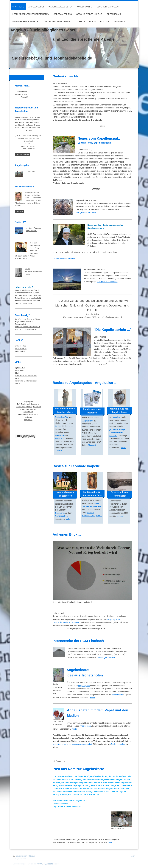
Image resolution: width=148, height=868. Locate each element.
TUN (19, 404)
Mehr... (69, 519)
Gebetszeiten (28, 412)
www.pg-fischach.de (107, 657)
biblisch (29, 407)
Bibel (17, 373)
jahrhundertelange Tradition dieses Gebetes (117, 433)
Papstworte (28, 420)
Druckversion (20, 856)
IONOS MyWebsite (45, 864)
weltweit (23, 409)
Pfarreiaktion (33, 415)
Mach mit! (92, 445)
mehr (110, 842)
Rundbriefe (34, 253)
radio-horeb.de (20, 351)
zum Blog (19, 211)
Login (133, 856)
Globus (58, 426)
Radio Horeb (20, 370)
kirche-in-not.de (21, 346)
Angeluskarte (88, 421)
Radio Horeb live (118, 744)
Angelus (59, 438)
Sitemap (32, 856)
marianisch (37, 407)
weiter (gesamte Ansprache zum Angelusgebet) (73, 744)
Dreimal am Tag (62, 417)
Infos (25, 259)
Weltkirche (59, 435)
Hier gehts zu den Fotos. (86, 212)
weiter (60, 450)
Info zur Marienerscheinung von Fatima (33, 271)
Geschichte (60, 513)
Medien (25, 415)
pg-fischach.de (20, 368)
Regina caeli (26, 404)
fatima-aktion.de (21, 349)
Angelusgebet (84, 686)
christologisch (31, 409)
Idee (20, 415)
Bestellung (28, 417)
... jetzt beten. (31, 171)
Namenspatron (61, 516)
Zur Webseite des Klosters (64, 258)
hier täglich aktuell (23, 154)
